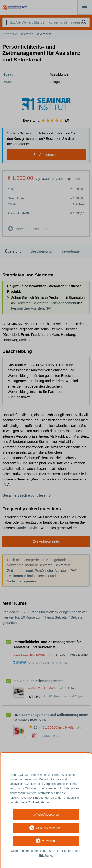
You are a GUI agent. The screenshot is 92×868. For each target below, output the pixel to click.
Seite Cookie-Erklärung (35, 802)
